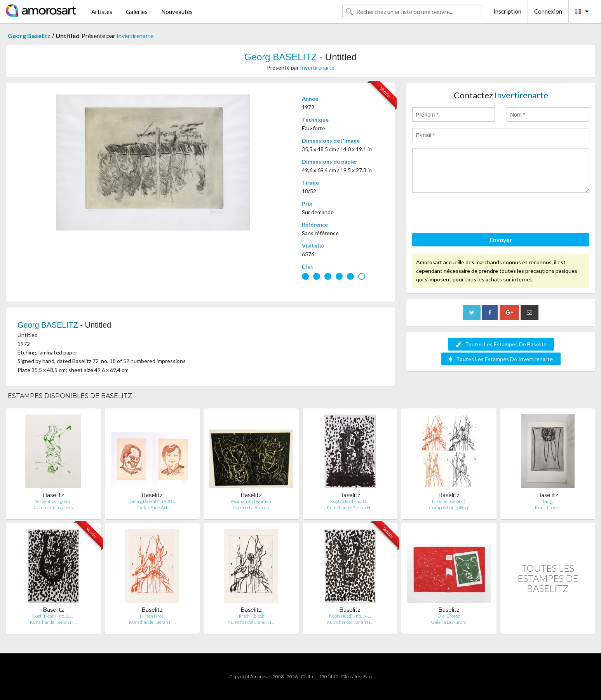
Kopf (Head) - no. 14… (350, 616)
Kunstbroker (548, 507)
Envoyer (501, 240)
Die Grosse (449, 616)
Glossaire (351, 676)
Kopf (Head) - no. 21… (53, 616)
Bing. (548, 501)
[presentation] (471, 214)
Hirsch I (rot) (152, 616)
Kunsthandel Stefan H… (350, 507)
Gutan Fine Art (152, 507)
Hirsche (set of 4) (449, 501)
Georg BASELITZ (281, 57)
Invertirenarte (135, 36)
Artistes (102, 12)
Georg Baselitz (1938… (152, 501)
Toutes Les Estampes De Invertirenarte (501, 359)
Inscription (507, 11)
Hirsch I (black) (251, 616)
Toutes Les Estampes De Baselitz (501, 344)
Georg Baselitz (29, 36)
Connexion (548, 11)
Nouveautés (177, 12)
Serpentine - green (53, 501)
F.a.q (368, 676)
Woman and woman (251, 501)
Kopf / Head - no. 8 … (350, 501)
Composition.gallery (53, 507)
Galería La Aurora (251, 507)
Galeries (137, 12)
